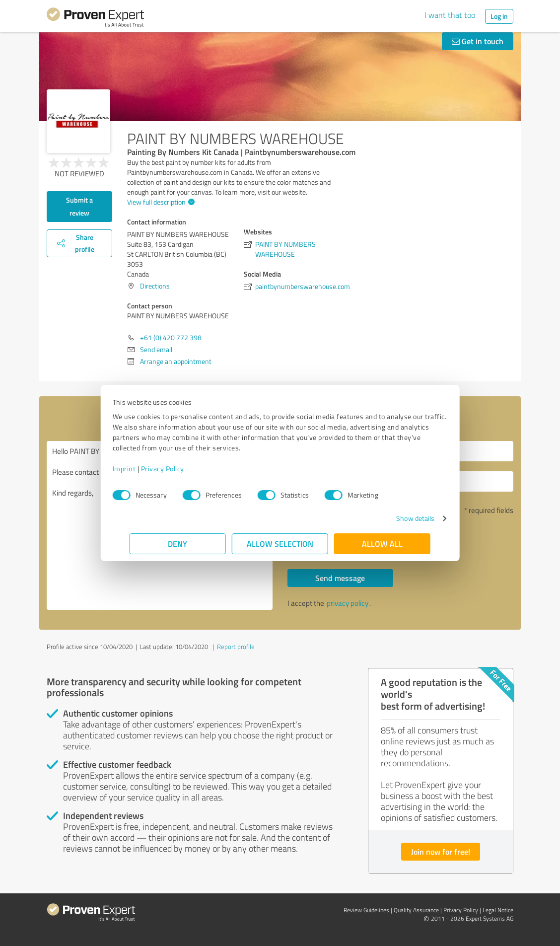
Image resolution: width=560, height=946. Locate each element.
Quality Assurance (416, 910)
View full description (160, 202)
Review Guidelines (366, 910)
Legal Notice (498, 910)
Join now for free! (441, 851)
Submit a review (79, 206)
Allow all (382, 544)
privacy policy (348, 603)
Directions (155, 286)
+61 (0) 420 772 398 (171, 337)
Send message (340, 578)
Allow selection (280, 544)
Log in (499, 16)
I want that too (450, 15)
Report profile (236, 647)
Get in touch (478, 41)
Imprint (141, 469)
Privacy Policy (179, 469)
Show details (398, 518)
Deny (178, 544)
